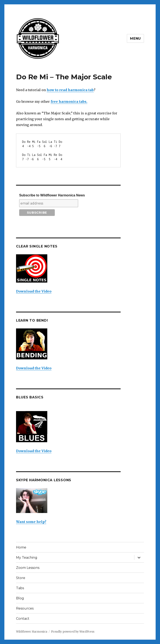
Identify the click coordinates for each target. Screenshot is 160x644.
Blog (20, 598)
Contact (23, 619)
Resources (25, 608)
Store (21, 578)
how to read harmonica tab (70, 90)
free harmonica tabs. (69, 102)
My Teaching (27, 558)
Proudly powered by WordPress (73, 632)
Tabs (20, 588)
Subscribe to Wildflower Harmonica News (52, 195)
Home (21, 547)
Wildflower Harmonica (32, 632)
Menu (135, 39)
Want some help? (31, 522)
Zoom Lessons (28, 568)
